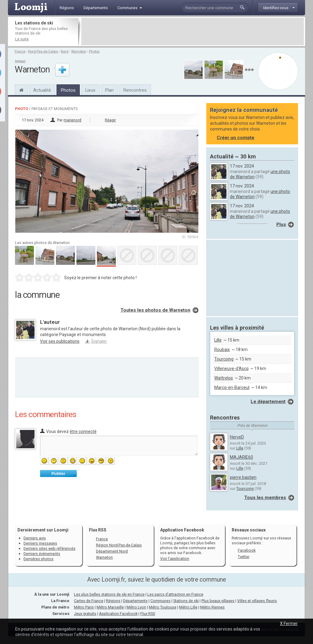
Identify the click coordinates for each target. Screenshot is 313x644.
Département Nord (112, 551)
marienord (72, 120)
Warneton (79, 52)
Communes (160, 601)
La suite (22, 39)
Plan (109, 90)
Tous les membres (265, 498)
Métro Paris (84, 607)
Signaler (99, 341)
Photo (22, 109)
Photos (94, 52)
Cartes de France (89, 601)
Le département (268, 402)
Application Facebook (118, 614)
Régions (113, 601)
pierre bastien (243, 477)
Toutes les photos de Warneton (155, 310)
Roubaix (222, 350)
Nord (65, 52)
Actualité (42, 90)
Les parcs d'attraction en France (175, 594)
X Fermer (289, 624)
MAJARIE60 (241, 457)
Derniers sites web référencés (50, 548)
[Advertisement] (193, 31)
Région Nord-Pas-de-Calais (119, 545)
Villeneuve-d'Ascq (231, 368)
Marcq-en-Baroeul (232, 387)
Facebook (247, 550)
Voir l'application (175, 559)
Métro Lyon (136, 607)
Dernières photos (39, 559)
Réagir (110, 120)
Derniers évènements (42, 554)
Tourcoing (224, 359)
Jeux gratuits (85, 614)
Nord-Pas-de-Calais (43, 52)
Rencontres (135, 90)
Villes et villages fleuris (257, 601)
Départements (135, 601)
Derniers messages (40, 543)
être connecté (83, 431)
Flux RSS (98, 530)
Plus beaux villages (218, 601)
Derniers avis (35, 538)
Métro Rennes (212, 607)
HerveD (237, 437)
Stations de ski (186, 601)
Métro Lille (188, 607)
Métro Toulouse (163, 607)
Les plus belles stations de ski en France (109, 594)
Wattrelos (224, 378)
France (20, 52)
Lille (218, 340)
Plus (281, 224)
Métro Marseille (110, 607)
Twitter (244, 557)
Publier (58, 474)
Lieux (90, 90)
